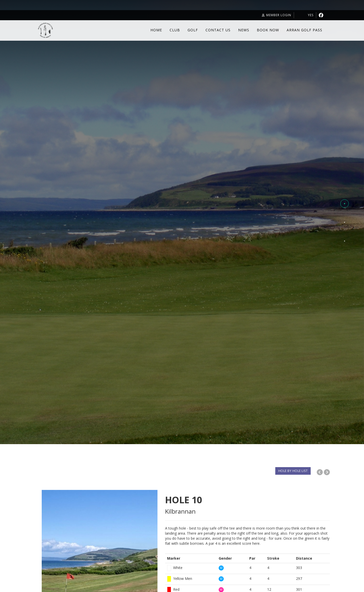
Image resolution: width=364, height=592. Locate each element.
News (244, 30)
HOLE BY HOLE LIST (293, 471)
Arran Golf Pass (304, 30)
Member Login (266, 15)
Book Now (268, 30)
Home (156, 30)
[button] (345, 203)
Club (175, 30)
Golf (193, 30)
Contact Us (218, 30)
